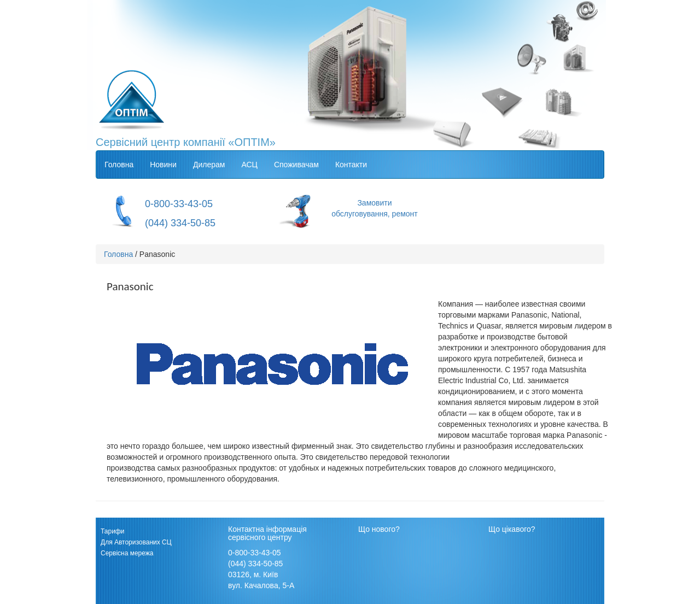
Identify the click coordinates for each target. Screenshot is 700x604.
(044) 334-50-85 (180, 223)
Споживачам (296, 165)
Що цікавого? (512, 529)
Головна (119, 165)
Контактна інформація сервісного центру (267, 533)
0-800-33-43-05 (179, 204)
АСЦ (249, 165)
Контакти (351, 165)
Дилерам (209, 165)
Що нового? (379, 529)
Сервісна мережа (127, 553)
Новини (163, 165)
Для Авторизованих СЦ (136, 542)
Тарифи (112, 531)
